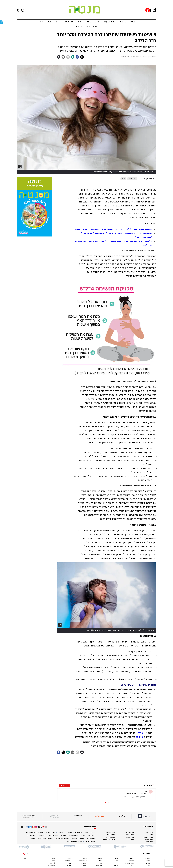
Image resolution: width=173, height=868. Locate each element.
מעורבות (84, 863)
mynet (53, 859)
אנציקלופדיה (111, 837)
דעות (117, 863)
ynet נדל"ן (52, 866)
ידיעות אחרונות (31, 836)
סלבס (133, 22)
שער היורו (69, 833)
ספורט (148, 863)
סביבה (79, 27)
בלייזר (69, 863)
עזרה (151, 835)
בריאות (123, 22)
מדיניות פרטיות (148, 837)
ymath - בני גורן (90, 842)
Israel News (130, 835)
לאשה (85, 866)
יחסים (50, 22)
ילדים (59, 22)
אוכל (101, 861)
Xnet (117, 859)
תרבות (148, 866)
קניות (93, 833)
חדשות (148, 859)
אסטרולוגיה (83, 861)
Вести (26, 859)
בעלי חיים (99, 866)
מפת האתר (149, 842)
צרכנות (116, 866)
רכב (101, 863)
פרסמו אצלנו (111, 835)
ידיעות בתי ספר (53, 836)
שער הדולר (78, 833)
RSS (132, 840)
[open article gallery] (87, 120)
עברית (83, 836)
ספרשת (32, 839)
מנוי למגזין (42, 836)
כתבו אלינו (149, 833)
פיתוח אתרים (91, 839)
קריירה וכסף (91, 27)
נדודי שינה (132, 179)
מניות (87, 833)
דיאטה (80, 22)
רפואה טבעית (110, 22)
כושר (89, 22)
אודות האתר (130, 837)
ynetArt (64, 836)
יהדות (116, 861)
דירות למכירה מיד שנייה (45, 839)
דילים (69, 859)
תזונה (98, 22)
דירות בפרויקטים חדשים (74, 842)
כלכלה (148, 861)
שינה (123, 179)
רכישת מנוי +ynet (109, 840)
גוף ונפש (69, 22)
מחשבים (131, 861)
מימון (132, 866)
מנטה (69, 866)
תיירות (100, 859)
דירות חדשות (74, 836)
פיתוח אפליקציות (78, 839)
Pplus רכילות (130, 863)
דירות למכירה (31, 833)
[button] (107, 794)
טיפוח (40, 22)
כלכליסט (68, 861)
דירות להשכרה (50, 833)
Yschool (52, 863)
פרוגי (53, 861)
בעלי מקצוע (91, 836)
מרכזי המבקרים (129, 833)
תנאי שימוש (149, 840)
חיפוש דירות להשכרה (62, 839)
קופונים (40, 833)
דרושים (60, 833)
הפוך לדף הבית (110, 833)
